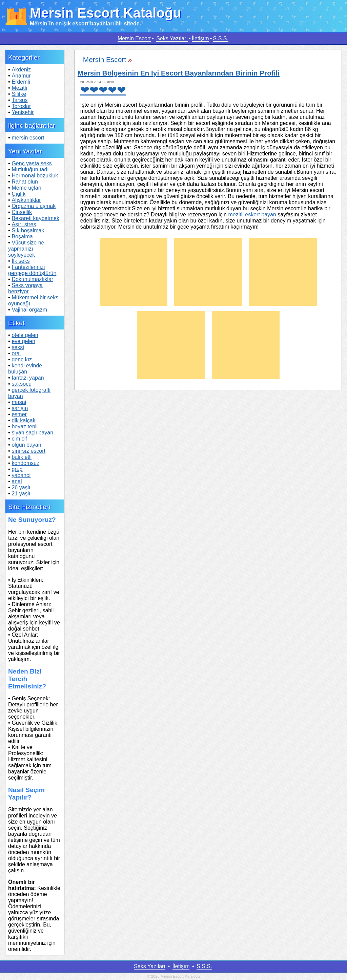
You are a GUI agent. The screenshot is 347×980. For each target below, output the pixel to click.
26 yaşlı (21, 487)
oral (16, 353)
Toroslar (21, 106)
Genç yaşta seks (32, 163)
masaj (19, 402)
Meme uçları (26, 188)
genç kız (22, 359)
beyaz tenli (25, 427)
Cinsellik (22, 212)
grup (17, 469)
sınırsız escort (28, 451)
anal (17, 481)
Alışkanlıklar (26, 200)
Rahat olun (25, 182)
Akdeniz (21, 70)
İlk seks (21, 261)
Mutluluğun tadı (30, 169)
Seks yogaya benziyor (25, 288)
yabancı (21, 475)
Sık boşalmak (28, 230)
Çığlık (18, 194)
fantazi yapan (28, 378)
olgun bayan (26, 445)
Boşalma (22, 237)
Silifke (19, 94)
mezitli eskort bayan (252, 215)
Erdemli (21, 82)
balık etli (22, 457)
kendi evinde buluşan (25, 369)
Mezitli (19, 88)
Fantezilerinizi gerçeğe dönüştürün (32, 270)
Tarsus (19, 100)
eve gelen (23, 341)
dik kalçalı (23, 420)
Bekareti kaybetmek (35, 218)
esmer (19, 414)
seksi (18, 347)
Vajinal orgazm (29, 310)
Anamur (21, 76)
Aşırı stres (24, 224)
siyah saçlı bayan (32, 433)
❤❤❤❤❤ (103, 90)
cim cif (19, 439)
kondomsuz (25, 463)
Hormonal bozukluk (35, 176)
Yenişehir (23, 112)
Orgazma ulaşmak (34, 206)
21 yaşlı (21, 494)
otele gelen (25, 335)
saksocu (22, 384)
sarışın (20, 408)
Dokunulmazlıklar (32, 279)
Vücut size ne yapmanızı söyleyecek (26, 249)
